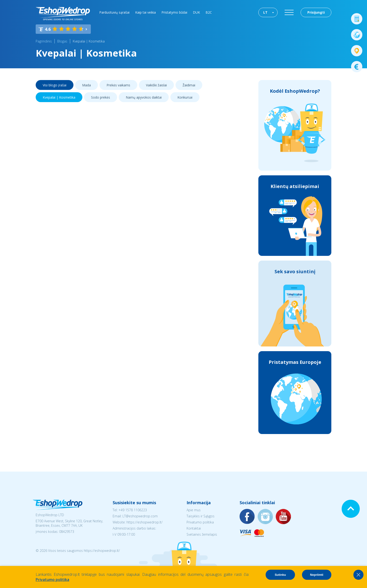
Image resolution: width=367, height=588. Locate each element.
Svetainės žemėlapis (202, 534)
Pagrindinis (44, 41)
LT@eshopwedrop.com (140, 516)
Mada (86, 85)
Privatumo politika (200, 522)
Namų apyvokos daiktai (144, 97)
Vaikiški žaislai (156, 85)
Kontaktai (194, 528)
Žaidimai (189, 85)
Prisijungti (316, 12)
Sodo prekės (101, 97)
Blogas (62, 41)
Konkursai (185, 97)
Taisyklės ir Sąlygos (201, 516)
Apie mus (194, 510)
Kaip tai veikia (145, 12)
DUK (196, 12)
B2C (209, 12)
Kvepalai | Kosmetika (89, 41)
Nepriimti (317, 575)
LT (265, 12)
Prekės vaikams (118, 85)
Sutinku (280, 575)
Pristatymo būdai (174, 12)
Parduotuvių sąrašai (114, 12)
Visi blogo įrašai (55, 85)
